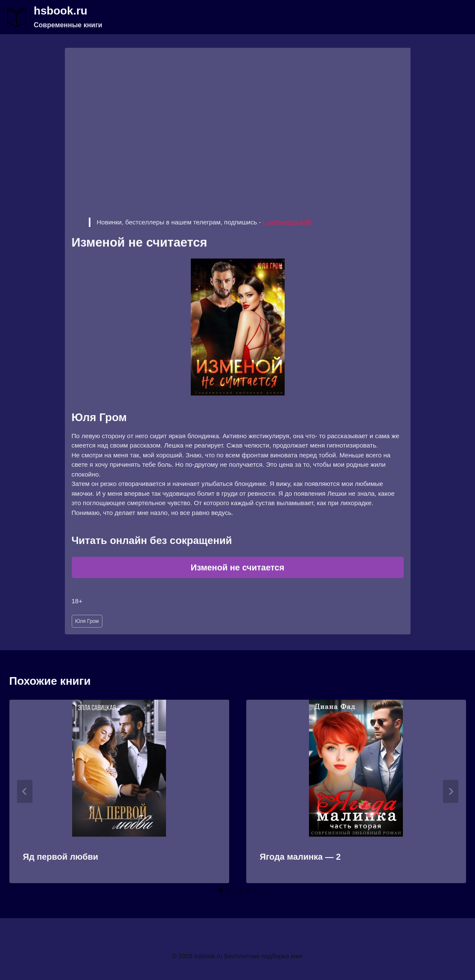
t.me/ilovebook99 (287, 222)
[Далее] (451, 791)
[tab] (221, 890)
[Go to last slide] (25, 791)
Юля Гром (87, 621)
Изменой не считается (237, 567)
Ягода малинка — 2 (300, 857)
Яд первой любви (61, 857)
